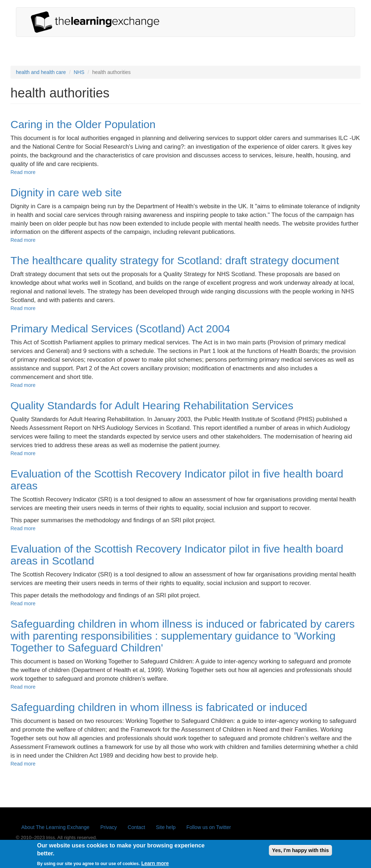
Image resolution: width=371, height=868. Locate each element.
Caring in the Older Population (83, 124)
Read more (23, 172)
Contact (136, 827)
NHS (79, 72)
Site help (166, 827)
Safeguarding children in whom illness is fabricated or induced (159, 707)
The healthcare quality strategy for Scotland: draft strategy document (175, 260)
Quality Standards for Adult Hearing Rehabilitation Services (152, 405)
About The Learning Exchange (55, 827)
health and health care (41, 72)
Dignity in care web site (66, 193)
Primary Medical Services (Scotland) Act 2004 (120, 329)
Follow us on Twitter (209, 827)
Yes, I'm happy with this (300, 853)
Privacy (109, 827)
